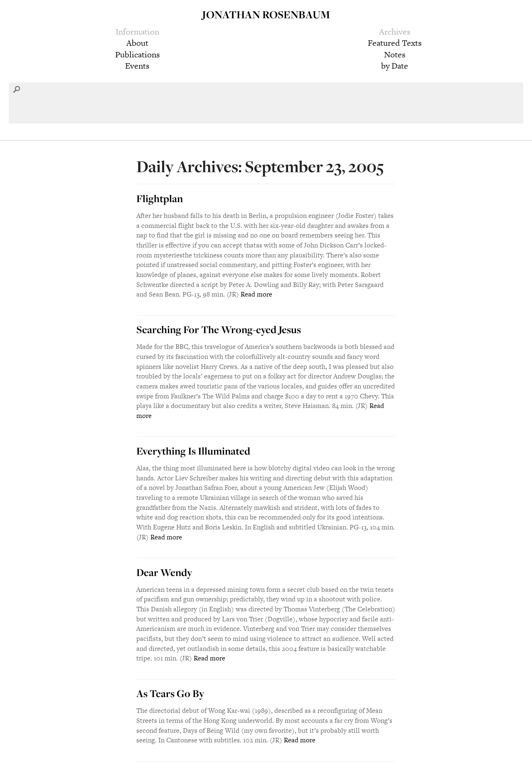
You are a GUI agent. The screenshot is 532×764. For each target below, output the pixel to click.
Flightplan (160, 198)
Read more (256, 294)
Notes (395, 54)
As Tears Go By (170, 693)
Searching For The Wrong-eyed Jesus (219, 329)
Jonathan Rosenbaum (266, 14)
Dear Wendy (164, 572)
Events (137, 66)
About (137, 43)
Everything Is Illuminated (193, 451)
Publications (137, 54)
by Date (395, 66)
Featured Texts (395, 43)
